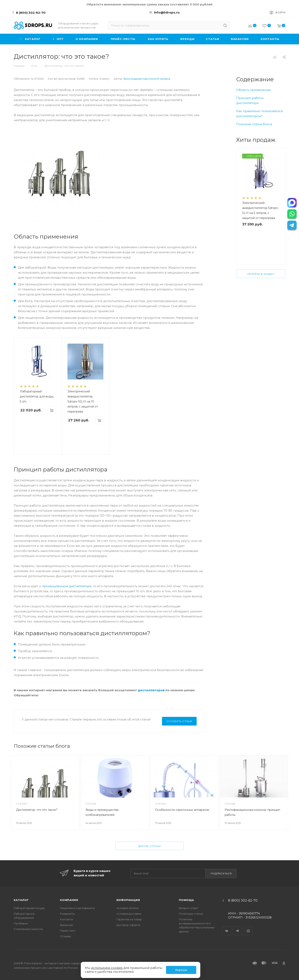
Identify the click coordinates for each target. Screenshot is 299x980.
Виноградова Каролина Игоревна (147, 79)
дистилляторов (151, 690)
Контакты (67, 919)
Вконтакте (227, 927)
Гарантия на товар (129, 919)
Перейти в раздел (261, 274)
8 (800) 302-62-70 (31, 13)
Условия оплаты (128, 908)
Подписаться (221, 873)
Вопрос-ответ (189, 908)
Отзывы (65, 936)
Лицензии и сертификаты (77, 908)
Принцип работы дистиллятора (250, 100)
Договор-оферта (128, 925)
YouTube (248, 927)
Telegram (238, 927)
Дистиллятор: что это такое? (37, 810)
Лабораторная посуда (29, 908)
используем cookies (107, 968)
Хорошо (181, 970)
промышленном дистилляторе (67, 586)
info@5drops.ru (167, 12)
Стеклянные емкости (28, 929)
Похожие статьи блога (254, 124)
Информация (128, 900)
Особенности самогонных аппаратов (182, 810)
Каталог (21, 900)
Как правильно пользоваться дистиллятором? (259, 114)
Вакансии (66, 925)
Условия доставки (129, 914)
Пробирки (21, 923)
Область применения (253, 90)
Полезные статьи (191, 914)
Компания (69, 900)
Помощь (187, 900)
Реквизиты (67, 914)
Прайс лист (68, 931)
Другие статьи (149, 846)
